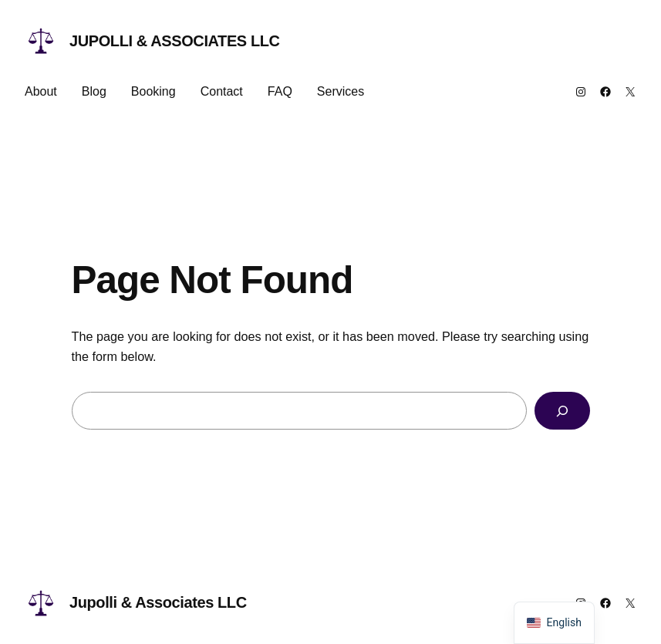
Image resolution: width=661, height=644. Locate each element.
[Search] (562, 411)
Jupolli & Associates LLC (175, 41)
